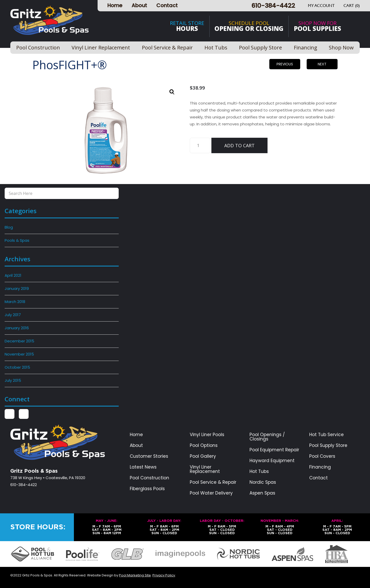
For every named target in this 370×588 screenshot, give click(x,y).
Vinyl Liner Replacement (205, 469)
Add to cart (239, 145)
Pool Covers (322, 456)
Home (115, 5)
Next (322, 64)
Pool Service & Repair (213, 482)
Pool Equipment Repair (274, 450)
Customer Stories (149, 456)
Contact (167, 5)
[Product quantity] (200, 145)
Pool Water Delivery (211, 493)
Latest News (143, 467)
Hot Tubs (259, 472)
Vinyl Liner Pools (207, 435)
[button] (172, 92)
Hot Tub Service (326, 435)
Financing (320, 467)
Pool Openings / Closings (267, 437)
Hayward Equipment (272, 461)
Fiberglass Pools (147, 489)
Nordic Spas (263, 482)
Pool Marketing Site (135, 575)
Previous (285, 64)
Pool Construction (149, 478)
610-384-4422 (273, 6)
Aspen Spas (262, 493)
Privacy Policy (164, 575)
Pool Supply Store (328, 446)
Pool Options (204, 446)
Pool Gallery (203, 456)
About (139, 5)
